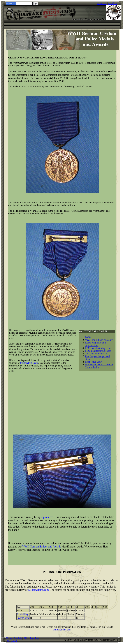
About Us (102, 3)
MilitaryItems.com (62, 630)
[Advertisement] (62, 402)
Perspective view (93, 362)
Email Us (113, 3)
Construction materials (96, 354)
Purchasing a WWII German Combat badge (99, 366)
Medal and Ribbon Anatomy (99, 340)
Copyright (12, 641)
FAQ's (88, 337)
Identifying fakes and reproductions (95, 344)
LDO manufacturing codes (98, 351)
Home (9, 638)
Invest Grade (23, 618)
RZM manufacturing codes (98, 348)
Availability (22, 614)
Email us (34, 638)
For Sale (18, 638)
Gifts (26, 638)
